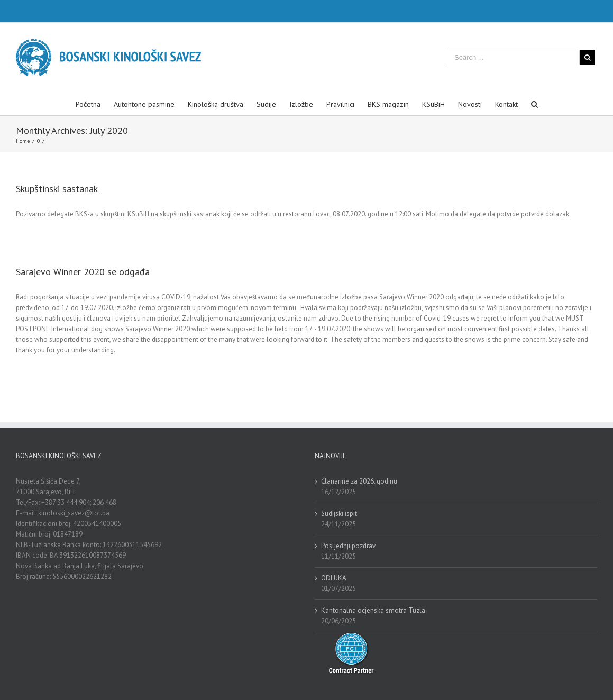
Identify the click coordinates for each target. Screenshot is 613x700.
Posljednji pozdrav (348, 546)
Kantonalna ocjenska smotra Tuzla (373, 610)
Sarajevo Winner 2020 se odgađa (83, 272)
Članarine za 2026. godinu (359, 481)
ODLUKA (334, 578)
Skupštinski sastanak (57, 189)
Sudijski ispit (339, 513)
